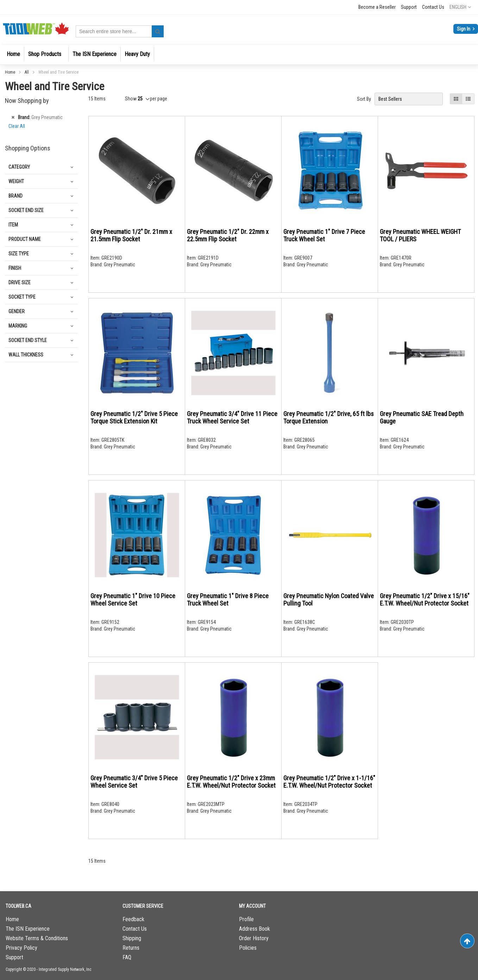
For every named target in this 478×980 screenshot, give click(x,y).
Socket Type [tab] (22, 297)
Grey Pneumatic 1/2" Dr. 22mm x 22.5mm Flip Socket (228, 235)
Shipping (132, 938)
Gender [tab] (17, 311)
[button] (460, 7)
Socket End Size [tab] (26, 210)
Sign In (464, 29)
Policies (248, 948)
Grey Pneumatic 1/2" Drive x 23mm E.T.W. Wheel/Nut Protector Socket (231, 782)
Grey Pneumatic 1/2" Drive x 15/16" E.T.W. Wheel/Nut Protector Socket (425, 600)
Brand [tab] (15, 196)
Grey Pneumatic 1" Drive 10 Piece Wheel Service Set (133, 600)
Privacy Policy (21, 948)
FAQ (127, 957)
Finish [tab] (15, 268)
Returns (131, 948)
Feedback (133, 919)
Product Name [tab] (25, 239)
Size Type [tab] (19, 254)
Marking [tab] (18, 326)
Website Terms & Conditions (37, 938)
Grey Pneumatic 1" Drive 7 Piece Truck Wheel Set (324, 235)
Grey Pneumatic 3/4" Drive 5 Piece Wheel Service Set (134, 782)
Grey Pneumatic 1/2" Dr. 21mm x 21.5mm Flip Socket (131, 235)
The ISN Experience (28, 929)
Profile (246, 919)
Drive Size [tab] (20, 283)
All (27, 72)
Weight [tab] (16, 181)
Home (11, 72)
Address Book (254, 929)
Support (409, 7)
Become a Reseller (377, 7)
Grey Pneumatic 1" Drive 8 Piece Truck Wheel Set (228, 600)
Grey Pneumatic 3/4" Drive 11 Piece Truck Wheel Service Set (232, 417)
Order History (254, 938)
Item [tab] (13, 225)
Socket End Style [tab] (28, 340)
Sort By (364, 99)
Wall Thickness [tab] (26, 355)
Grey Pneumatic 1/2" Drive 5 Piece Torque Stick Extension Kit (134, 417)
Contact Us (433, 7)
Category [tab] (19, 167)
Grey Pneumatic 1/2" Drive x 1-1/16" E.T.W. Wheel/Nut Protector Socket (329, 782)
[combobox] (120, 31)
